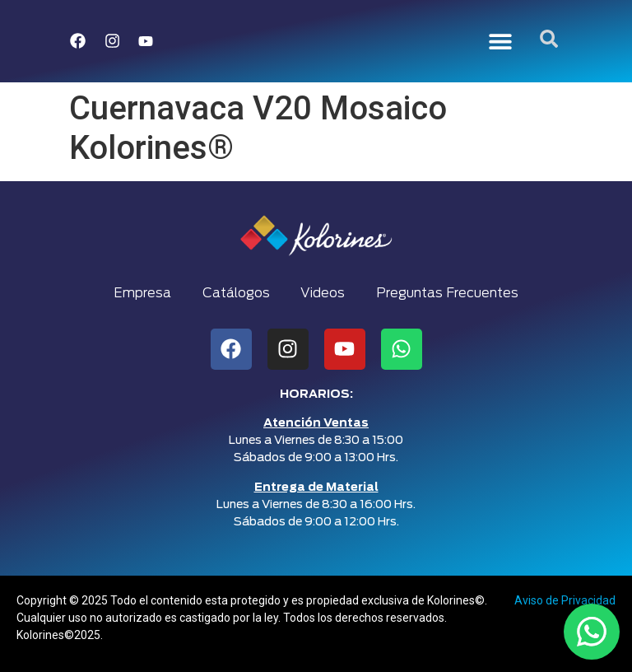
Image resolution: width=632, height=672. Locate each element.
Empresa (140, 293)
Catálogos (235, 293)
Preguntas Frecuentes (451, 293)
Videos (324, 293)
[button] (501, 42)
